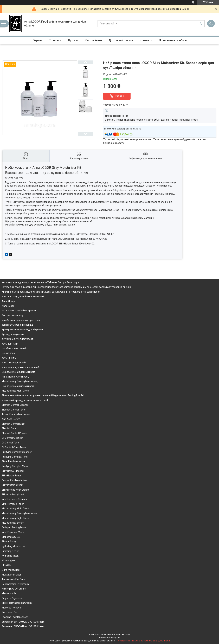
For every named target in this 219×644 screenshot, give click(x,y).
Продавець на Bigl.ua (110, 638)
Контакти (146, 40)
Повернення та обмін (173, 40)
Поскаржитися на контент (129, 641)
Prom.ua (126, 635)
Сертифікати (94, 40)
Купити (119, 96)
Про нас (73, 40)
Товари (54, 40)
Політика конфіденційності (157, 641)
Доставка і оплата (121, 40)
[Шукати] (200, 23)
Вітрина (37, 40)
